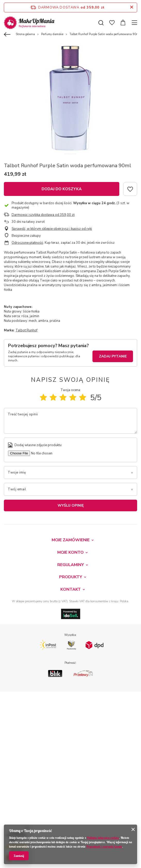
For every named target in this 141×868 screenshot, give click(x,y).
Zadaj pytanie (113, 356)
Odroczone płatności (27, 243)
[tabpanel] (71, 99)
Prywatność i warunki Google (104, 846)
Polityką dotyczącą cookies (103, 838)
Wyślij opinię (71, 505)
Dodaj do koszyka (62, 189)
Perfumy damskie (52, 34)
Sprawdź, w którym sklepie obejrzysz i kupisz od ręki (52, 229)
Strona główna (25, 34)
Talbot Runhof (26, 330)
